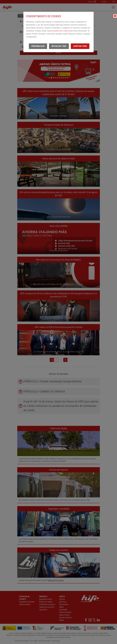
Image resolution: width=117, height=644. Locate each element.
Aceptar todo (80, 46)
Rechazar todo (59, 46)
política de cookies (61, 31)
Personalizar (38, 46)
